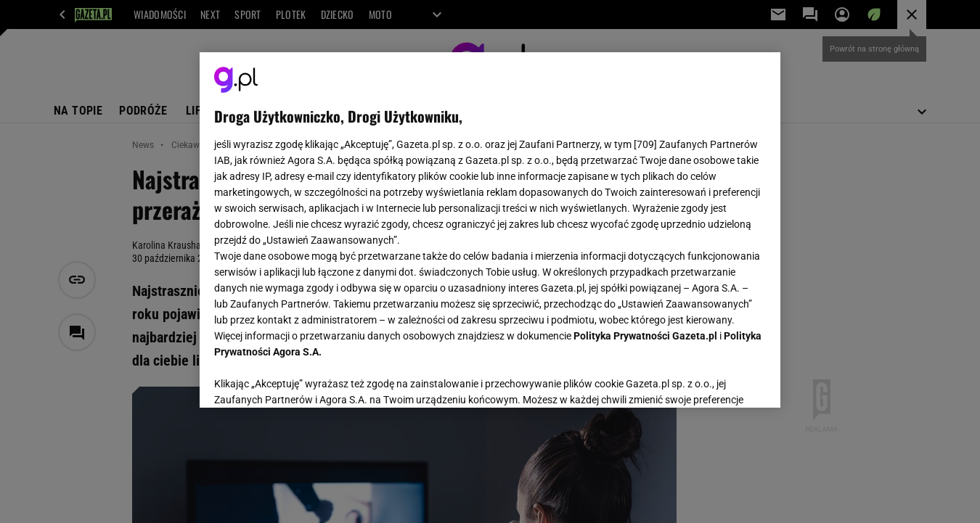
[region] (490, 230)
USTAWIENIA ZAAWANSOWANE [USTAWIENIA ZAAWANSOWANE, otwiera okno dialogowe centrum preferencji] (309, 379)
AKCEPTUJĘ (717, 379)
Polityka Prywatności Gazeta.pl (645, 336)
